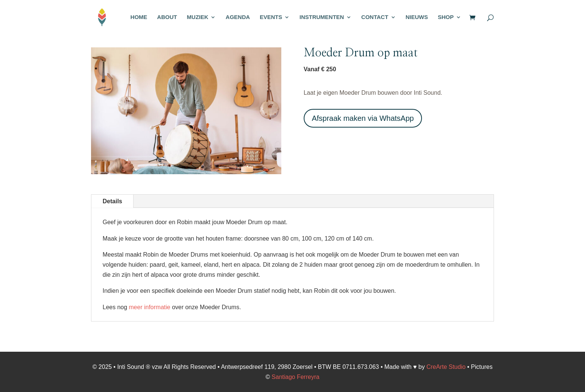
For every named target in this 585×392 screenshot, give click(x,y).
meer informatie (149, 307)
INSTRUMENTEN (322, 17)
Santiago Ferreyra (295, 377)
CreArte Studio (446, 367)
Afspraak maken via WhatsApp (363, 118)
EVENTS (271, 17)
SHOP (446, 17)
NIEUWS (417, 17)
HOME (139, 17)
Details (112, 201)
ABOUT (167, 17)
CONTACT (375, 17)
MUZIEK (198, 17)
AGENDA (238, 17)
